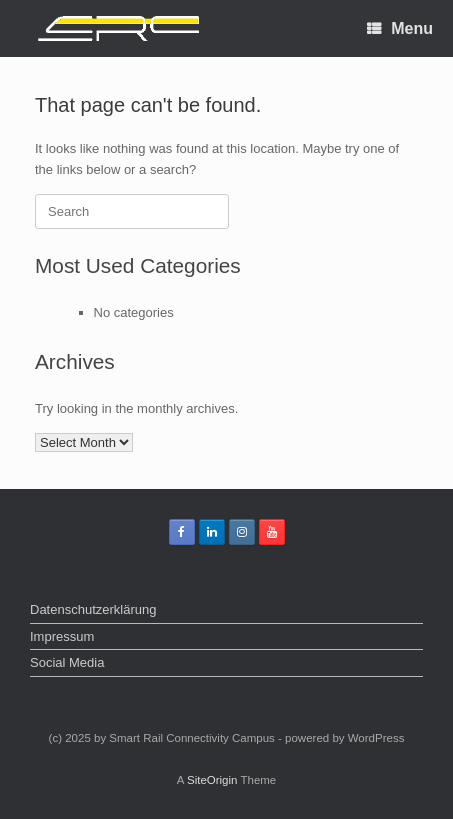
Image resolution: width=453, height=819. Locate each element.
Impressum (62, 636)
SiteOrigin (212, 780)
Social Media (67, 662)
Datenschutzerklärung (93, 609)
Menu (400, 28)
